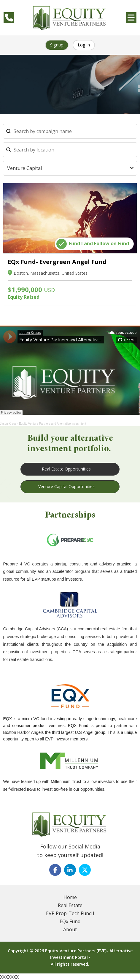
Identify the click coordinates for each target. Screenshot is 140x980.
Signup (57, 45)
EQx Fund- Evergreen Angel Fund (57, 262)
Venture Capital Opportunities (66, 486)
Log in (84, 45)
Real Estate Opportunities (66, 469)
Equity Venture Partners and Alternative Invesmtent (52, 424)
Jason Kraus (8, 424)
